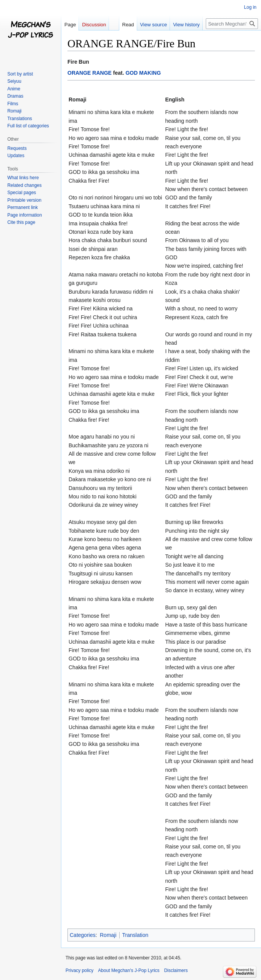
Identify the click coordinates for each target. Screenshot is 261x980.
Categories (83, 935)
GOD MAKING (143, 73)
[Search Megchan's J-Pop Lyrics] (232, 24)
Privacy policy (79, 970)
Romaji (108, 935)
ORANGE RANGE (90, 73)
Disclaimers (176, 970)
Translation (135, 935)
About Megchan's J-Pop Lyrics (129, 970)
